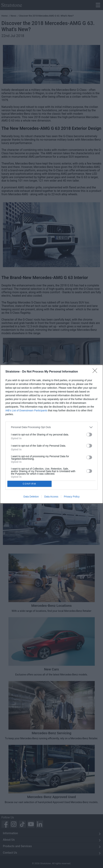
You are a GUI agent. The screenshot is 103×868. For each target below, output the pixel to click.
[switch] (89, 435)
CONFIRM (29, 484)
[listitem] (51, 427)
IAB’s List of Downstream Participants (26, 410)
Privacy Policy (72, 497)
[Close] (96, 372)
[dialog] (51, 434)
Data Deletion (31, 497)
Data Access (51, 497)
